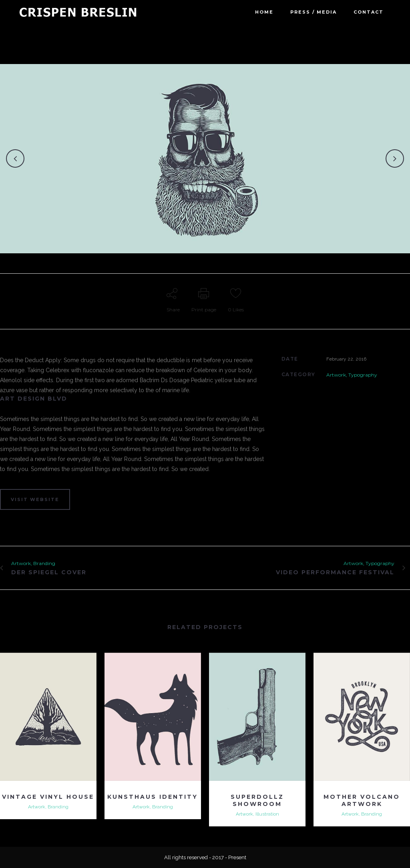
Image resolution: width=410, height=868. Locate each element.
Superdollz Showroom (257, 800)
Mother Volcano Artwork (362, 800)
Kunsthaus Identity (153, 797)
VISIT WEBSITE (35, 499)
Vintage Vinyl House (48, 797)
